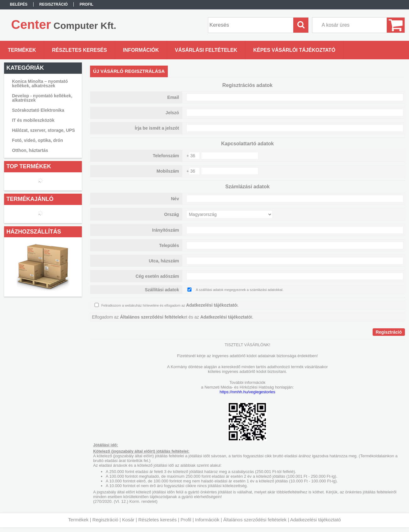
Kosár (128, 520)
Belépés (19, 4)
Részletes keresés (158, 520)
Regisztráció (106, 520)
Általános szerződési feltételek (255, 520)
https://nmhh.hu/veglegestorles (247, 392)
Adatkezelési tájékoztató (316, 520)
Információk (207, 520)
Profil (186, 520)
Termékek (78, 520)
